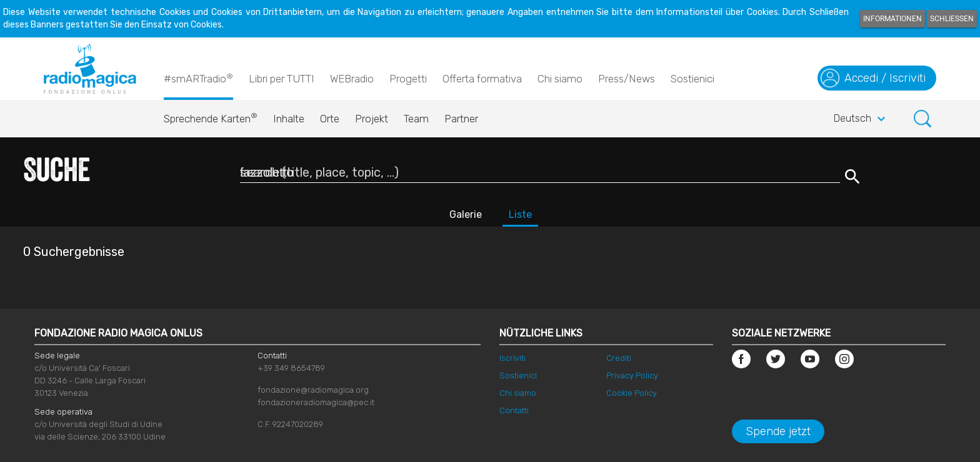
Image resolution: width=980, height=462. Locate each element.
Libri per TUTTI (282, 79)
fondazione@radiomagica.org (313, 390)
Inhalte (289, 119)
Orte (330, 119)
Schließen (952, 19)
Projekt (372, 119)
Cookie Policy (632, 393)
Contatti (514, 410)
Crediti (619, 358)
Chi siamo (560, 79)
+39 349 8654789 (291, 368)
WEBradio (352, 79)
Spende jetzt (778, 431)
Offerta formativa (482, 79)
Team (416, 119)
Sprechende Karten (211, 115)
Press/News (627, 79)
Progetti (408, 79)
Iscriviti (512, 358)
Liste (520, 214)
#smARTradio (198, 78)
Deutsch (861, 119)
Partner (461, 119)
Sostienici (692, 79)
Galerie (466, 214)
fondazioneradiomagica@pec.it (316, 402)
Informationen (892, 19)
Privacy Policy (632, 376)
